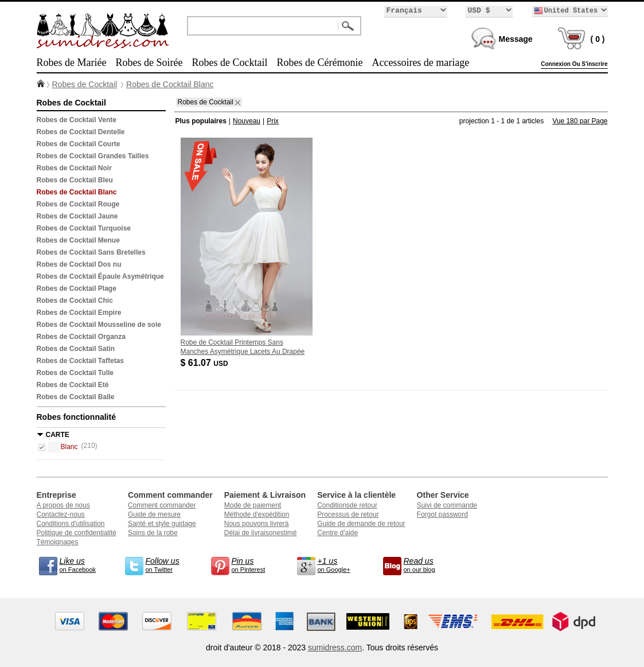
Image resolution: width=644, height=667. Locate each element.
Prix (273, 121)
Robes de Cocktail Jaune (77, 216)
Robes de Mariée (72, 63)
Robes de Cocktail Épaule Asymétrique (100, 276)
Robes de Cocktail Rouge (78, 204)
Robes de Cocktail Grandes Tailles (93, 156)
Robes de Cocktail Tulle (75, 373)
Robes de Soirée (149, 63)
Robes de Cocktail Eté (73, 385)
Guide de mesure (154, 514)
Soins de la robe (153, 533)
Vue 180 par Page (580, 121)
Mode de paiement (253, 505)
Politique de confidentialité (77, 533)
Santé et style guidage (162, 524)
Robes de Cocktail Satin (76, 349)
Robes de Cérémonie (319, 63)
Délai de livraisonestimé (261, 533)
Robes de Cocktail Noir (74, 168)
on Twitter (169, 564)
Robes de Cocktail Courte (79, 144)
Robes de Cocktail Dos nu (79, 264)
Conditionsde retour (347, 505)
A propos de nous (63, 505)
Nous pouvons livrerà (257, 524)
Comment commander (162, 505)
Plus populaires (201, 121)
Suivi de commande (447, 505)
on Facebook (83, 564)
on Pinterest (255, 564)
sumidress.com (335, 648)
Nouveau (247, 121)
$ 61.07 (205, 363)
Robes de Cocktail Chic (75, 301)
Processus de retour (348, 514)
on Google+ (341, 564)
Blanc (63, 447)
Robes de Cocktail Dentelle (81, 132)
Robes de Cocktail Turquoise (84, 228)
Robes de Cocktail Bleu (75, 180)
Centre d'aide (337, 533)
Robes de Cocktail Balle (76, 397)
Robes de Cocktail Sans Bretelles (91, 252)
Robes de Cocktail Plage (77, 288)
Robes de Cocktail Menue (78, 240)
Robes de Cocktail (229, 63)
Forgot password (442, 514)
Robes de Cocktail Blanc (170, 84)
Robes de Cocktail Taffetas (80, 361)
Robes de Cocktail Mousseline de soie (99, 325)
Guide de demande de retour (361, 524)
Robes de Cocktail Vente (77, 120)
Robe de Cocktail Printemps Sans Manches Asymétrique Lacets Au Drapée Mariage (243, 352)
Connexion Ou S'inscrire (574, 64)
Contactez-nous (61, 514)
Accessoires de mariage (420, 63)
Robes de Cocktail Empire (79, 313)
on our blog (427, 564)
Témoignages (58, 542)
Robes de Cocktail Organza (81, 337)
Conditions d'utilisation (71, 524)
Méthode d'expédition (257, 514)
